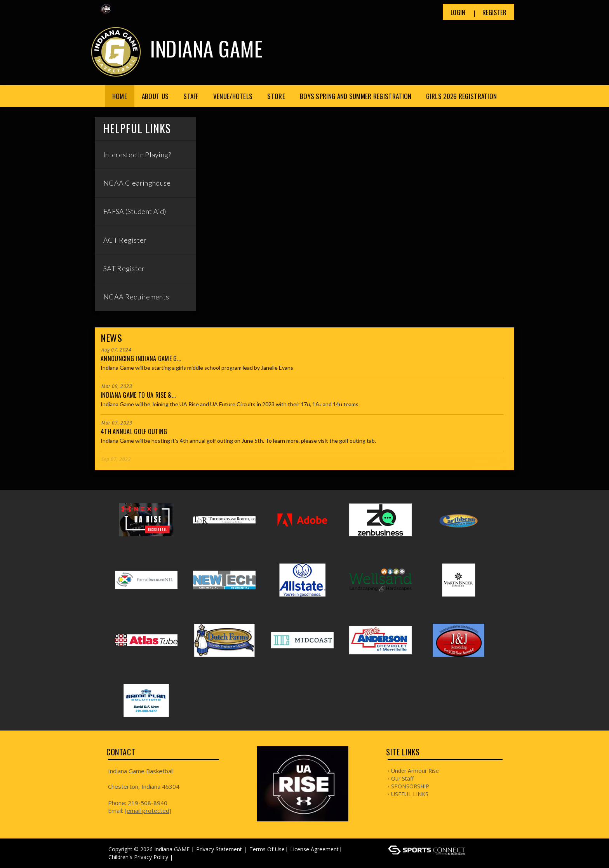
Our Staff (402, 778)
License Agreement (314, 849)
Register (494, 12)
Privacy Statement (219, 849)
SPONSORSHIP (410, 786)
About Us (155, 96)
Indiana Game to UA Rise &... (138, 395)
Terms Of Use (267, 849)
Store (276, 96)
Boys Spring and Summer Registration (356, 96)
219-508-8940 (148, 803)
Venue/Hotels (233, 96)
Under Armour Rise (415, 771)
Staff (191, 96)
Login (458, 12)
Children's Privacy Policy (138, 857)
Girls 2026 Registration (461, 96)
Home (120, 96)
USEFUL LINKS (410, 794)
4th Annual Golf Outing (134, 431)
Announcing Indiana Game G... (141, 358)
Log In (186, 857)
